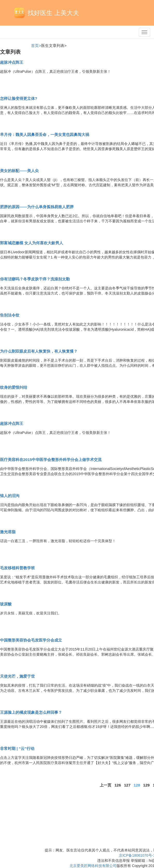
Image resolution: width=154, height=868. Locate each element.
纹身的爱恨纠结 (14, 387)
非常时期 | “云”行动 (17, 748)
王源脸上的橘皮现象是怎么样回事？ (31, 712)
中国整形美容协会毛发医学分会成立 (31, 640)
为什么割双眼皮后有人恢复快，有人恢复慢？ (39, 351)
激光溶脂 (8, 532)
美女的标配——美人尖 (19, 171)
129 (146, 785)
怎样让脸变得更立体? (19, 98)
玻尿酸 (6, 604)
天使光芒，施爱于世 (17, 676)
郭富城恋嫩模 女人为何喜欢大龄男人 (32, 243)
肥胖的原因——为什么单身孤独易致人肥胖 (37, 207)
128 (137, 785)
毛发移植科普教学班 (17, 568)
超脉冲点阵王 (12, 62)
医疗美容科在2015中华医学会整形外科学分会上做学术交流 (51, 460)
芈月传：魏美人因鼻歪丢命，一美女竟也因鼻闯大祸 (45, 135)
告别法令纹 (10, 315)
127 (127, 785)
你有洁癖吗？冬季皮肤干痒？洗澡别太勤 (35, 279)
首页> (36, 46)
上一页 (106, 785)
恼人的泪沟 (10, 496)
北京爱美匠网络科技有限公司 (93, 866)
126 (118, 785)
